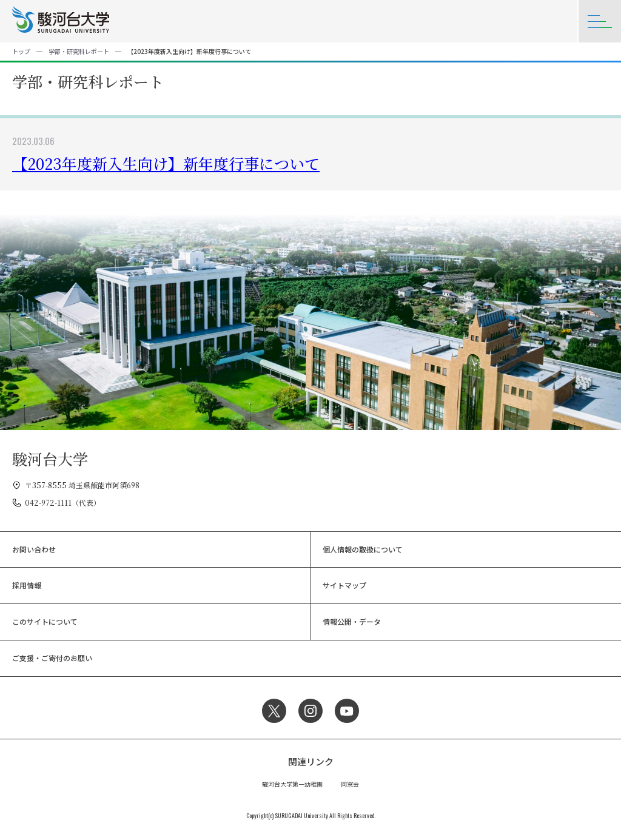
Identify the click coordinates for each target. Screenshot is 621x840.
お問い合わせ (34, 549)
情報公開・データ (352, 621)
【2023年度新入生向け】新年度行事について (166, 163)
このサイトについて (45, 621)
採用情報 (27, 585)
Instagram (310, 711)
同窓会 (350, 784)
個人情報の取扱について (363, 549)
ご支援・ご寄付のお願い (52, 658)
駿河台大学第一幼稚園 (292, 784)
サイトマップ (344, 585)
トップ (21, 51)
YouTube (347, 711)
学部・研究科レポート (79, 51)
